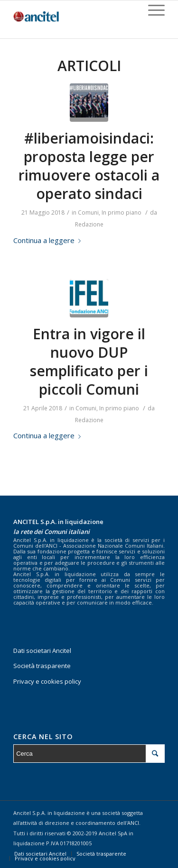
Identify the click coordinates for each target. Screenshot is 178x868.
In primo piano (122, 212)
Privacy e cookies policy (47, 681)
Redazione (89, 224)
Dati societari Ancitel (42, 651)
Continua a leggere (49, 240)
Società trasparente (42, 666)
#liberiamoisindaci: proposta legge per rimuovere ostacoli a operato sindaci (89, 166)
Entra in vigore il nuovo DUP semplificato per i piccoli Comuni (89, 362)
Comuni (88, 212)
